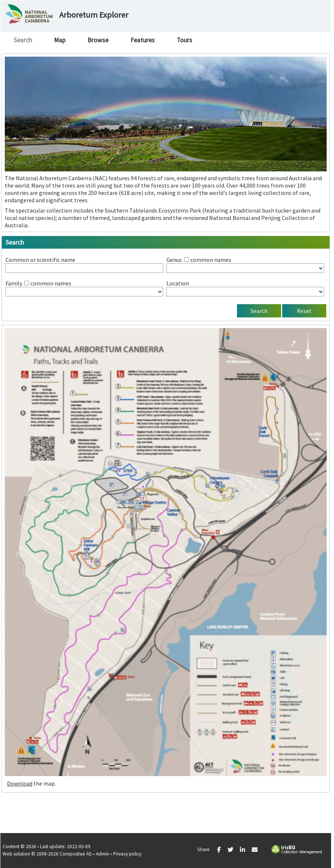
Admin (103, 854)
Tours (184, 40)
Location (178, 283)
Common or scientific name (40, 260)
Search (23, 40)
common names (211, 260)
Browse (98, 40)
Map (60, 40)
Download (20, 783)
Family (14, 283)
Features (143, 40)
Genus (174, 260)
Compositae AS (76, 854)
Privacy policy (127, 854)
